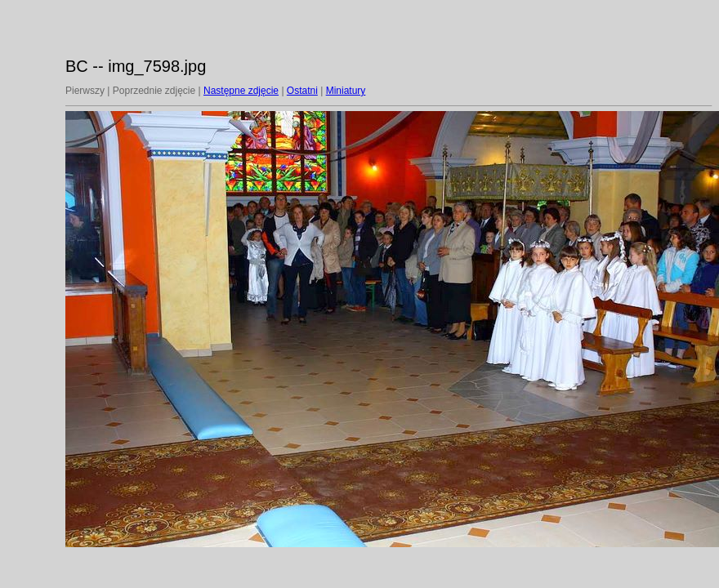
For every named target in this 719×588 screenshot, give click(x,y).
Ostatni (302, 91)
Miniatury (346, 91)
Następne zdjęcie (241, 91)
